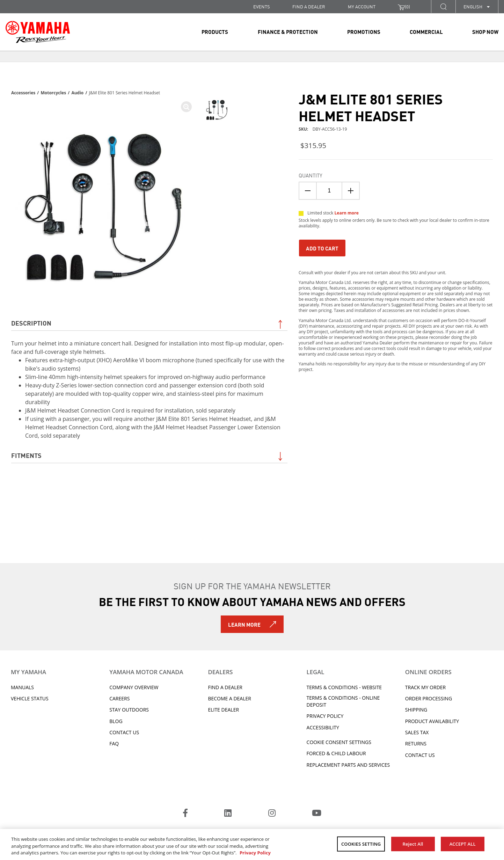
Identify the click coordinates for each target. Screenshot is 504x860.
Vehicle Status (30, 698)
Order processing (429, 698)
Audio (77, 93)
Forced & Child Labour (336, 753)
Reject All (413, 844)
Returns (416, 744)
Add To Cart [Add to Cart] (322, 248)
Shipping (416, 710)
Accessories (23, 93)
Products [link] (215, 31)
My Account (362, 6)
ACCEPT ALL (463, 844)
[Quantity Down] (308, 191)
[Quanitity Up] (351, 191)
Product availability (432, 721)
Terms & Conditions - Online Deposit (343, 701)
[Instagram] (272, 814)
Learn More (244, 624)
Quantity (311, 175)
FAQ (114, 744)
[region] (252, 844)
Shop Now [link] (485, 31)
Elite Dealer (223, 710)
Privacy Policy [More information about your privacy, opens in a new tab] (255, 853)
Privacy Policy (325, 716)
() (404, 7)
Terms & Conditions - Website (344, 687)
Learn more (347, 213)
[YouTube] (317, 814)
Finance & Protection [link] (288, 31)
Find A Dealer (225, 687)
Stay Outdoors (129, 710)
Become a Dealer (229, 698)
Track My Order (425, 687)
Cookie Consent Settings (339, 742)
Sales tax (417, 732)
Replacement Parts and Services (348, 765)
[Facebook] (185, 814)
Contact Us (124, 732)
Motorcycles (53, 93)
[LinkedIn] (228, 814)
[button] (443, 6)
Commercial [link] (426, 31)
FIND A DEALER (309, 6)
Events (262, 6)
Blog (116, 721)
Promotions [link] (364, 31)
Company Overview (134, 687)
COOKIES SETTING (361, 844)
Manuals (22, 687)
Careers (119, 698)
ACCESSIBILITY (323, 727)
